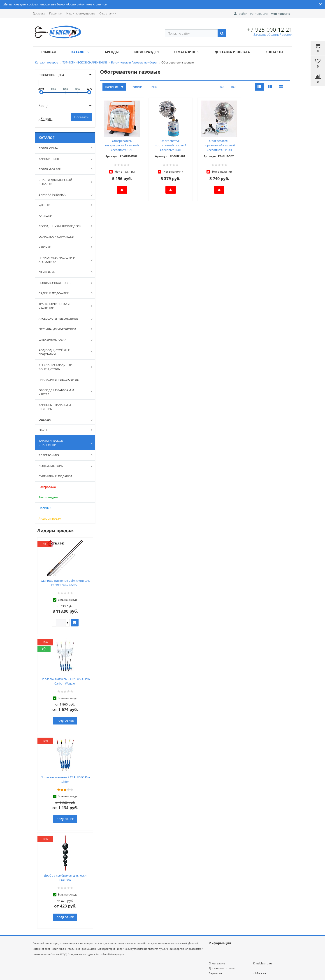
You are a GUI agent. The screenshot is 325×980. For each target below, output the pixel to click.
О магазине (187, 52)
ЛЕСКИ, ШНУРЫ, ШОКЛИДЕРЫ (63, 226)
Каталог (80, 52)
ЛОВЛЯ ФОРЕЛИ (63, 169)
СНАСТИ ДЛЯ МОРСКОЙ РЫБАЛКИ (63, 182)
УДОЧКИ (63, 205)
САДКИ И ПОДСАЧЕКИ (63, 293)
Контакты (274, 52)
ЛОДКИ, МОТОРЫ (63, 466)
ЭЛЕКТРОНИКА (63, 455)
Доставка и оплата (232, 52)
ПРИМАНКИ (63, 272)
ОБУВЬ (63, 430)
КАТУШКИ (63, 216)
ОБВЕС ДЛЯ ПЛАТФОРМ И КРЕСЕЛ (63, 392)
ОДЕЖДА (63, 420)
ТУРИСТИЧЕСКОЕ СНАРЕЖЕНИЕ (63, 443)
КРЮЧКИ (63, 247)
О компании (108, 13)
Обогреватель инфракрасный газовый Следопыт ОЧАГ (122, 145)
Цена (153, 87)
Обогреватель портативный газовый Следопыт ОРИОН (219, 145)
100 (233, 87)
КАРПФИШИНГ (63, 159)
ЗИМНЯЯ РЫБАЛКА (63, 195)
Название (114, 87)
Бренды (112, 52)
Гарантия (56, 13)
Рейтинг (136, 87)
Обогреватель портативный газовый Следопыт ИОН (171, 145)
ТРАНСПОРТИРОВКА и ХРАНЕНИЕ (63, 306)
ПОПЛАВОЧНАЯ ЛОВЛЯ (63, 283)
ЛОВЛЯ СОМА (63, 148)
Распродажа (47, 487)
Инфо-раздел (146, 52)
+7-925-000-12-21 (270, 29)
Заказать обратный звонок (273, 34)
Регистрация (259, 14)
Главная (48, 52)
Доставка (39, 13)
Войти (243, 14)
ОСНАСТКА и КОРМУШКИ (63, 237)
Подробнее (65, 721)
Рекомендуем (48, 497)
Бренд (43, 106)
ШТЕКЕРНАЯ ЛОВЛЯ (63, 340)
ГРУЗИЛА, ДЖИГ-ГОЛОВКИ (63, 329)
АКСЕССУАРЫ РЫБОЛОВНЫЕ (63, 319)
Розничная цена (51, 75)
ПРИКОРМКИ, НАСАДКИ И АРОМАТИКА (63, 260)
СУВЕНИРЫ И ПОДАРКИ (55, 476)
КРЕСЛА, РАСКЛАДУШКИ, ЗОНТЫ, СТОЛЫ (63, 367)
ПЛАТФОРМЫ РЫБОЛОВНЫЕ (59, 380)
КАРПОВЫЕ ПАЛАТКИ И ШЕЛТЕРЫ (55, 407)
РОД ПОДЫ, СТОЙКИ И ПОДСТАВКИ (63, 352)
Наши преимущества (81, 13)
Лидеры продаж (50, 518)
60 (222, 87)
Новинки (45, 508)
